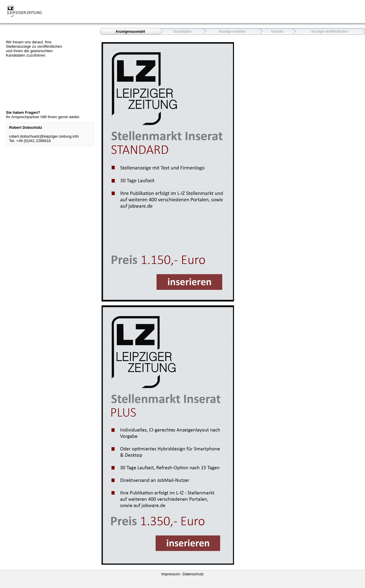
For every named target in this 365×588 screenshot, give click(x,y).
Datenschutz (193, 574)
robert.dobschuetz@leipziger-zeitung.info (44, 136)
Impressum (171, 574)
